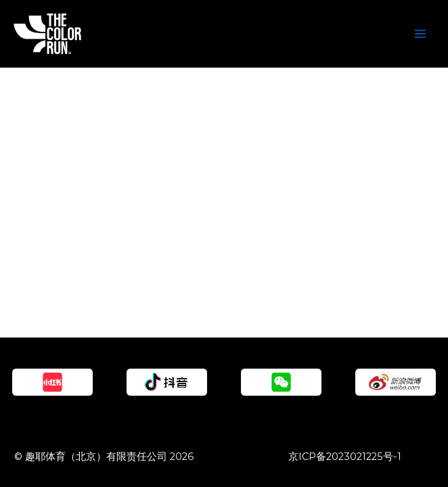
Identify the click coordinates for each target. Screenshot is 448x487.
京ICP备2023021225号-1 (345, 457)
